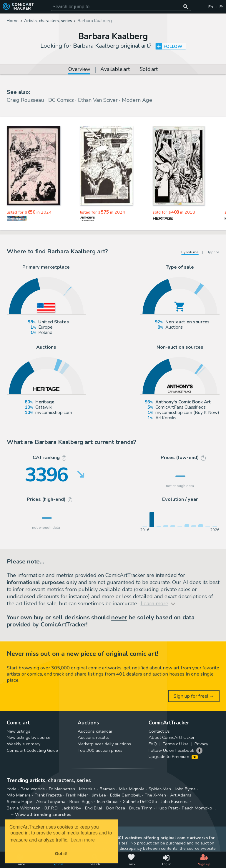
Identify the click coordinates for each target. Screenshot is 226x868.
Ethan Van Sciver (98, 100)
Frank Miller (77, 795)
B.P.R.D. (51, 808)
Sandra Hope (19, 802)
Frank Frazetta (48, 795)
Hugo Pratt (167, 808)
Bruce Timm (141, 808)
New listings (19, 731)
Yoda (12, 789)
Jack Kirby (72, 808)
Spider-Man (160, 789)
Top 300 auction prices (100, 750)
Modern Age (137, 100)
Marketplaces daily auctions (104, 744)
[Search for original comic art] (121, 7)
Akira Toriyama (51, 802)
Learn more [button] (83, 840)
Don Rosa (116, 808)
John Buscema (175, 802)
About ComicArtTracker (172, 737)
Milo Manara (19, 795)
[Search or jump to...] (186, 7)
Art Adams (181, 795)
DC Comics (61, 100)
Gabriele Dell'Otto (140, 802)
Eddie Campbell (125, 795)
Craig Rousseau (25, 100)
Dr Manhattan (62, 789)
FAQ (153, 744)
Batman (107, 789)
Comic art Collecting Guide (32, 750)
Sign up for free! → (194, 696)
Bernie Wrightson (24, 808)
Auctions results (93, 737)
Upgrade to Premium (173, 756)
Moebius (87, 789)
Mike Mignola (132, 789)
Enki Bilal (94, 808)
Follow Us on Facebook (171, 750)
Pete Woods (33, 789)
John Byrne (185, 789)
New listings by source (29, 737)
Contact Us (159, 731)
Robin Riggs (81, 802)
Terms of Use (176, 744)
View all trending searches (43, 814)
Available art (115, 70)
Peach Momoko (197, 808)
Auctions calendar (95, 731)
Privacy (201, 744)
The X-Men (155, 795)
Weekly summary (24, 744)
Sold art (149, 70)
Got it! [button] (61, 854)
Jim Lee (99, 795)
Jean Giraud (108, 802)
